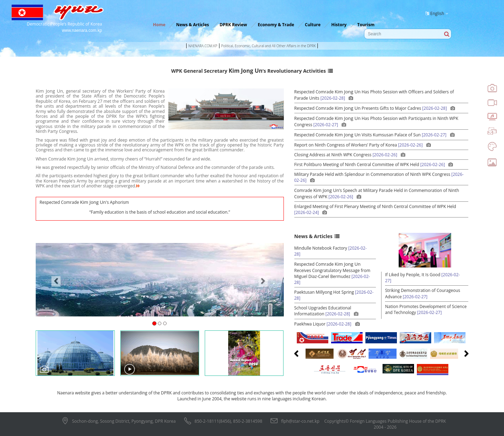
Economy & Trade (276, 25)
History (339, 25)
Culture (313, 25)
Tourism (366, 25)
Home (159, 25)
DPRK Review (233, 25)
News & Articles (192, 25)
